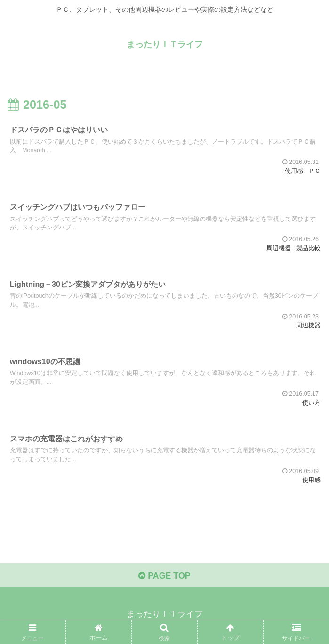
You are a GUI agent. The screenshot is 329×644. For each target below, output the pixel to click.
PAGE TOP (164, 578)
